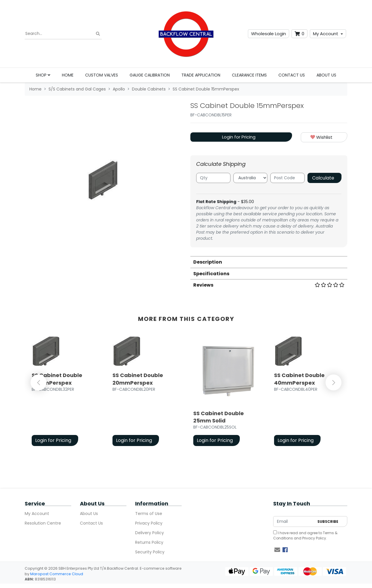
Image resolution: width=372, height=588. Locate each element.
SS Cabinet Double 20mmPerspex (138, 379)
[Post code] (287, 178)
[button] (324, 137)
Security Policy (150, 552)
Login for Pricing (239, 137)
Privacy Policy (149, 523)
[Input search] (63, 34)
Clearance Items (249, 75)
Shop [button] (43, 75)
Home (68, 75)
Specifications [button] (211, 274)
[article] (65, 393)
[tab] (269, 262)
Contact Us (292, 75)
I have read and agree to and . (305, 535)
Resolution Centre (43, 523)
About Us (326, 75)
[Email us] (277, 550)
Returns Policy (149, 542)
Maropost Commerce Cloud (57, 574)
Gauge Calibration (150, 75)
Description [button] (208, 262)
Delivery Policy (150, 533)
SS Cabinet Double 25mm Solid (219, 417)
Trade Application (201, 75)
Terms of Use (149, 514)
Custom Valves (102, 75)
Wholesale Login (269, 34)
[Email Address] (294, 522)
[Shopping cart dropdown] (299, 34)
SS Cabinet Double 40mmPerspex (299, 379)
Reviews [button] (269, 285)
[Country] (251, 178)
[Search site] (98, 34)
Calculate (323, 178)
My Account (326, 34)
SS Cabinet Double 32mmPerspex (57, 379)
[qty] (213, 178)
